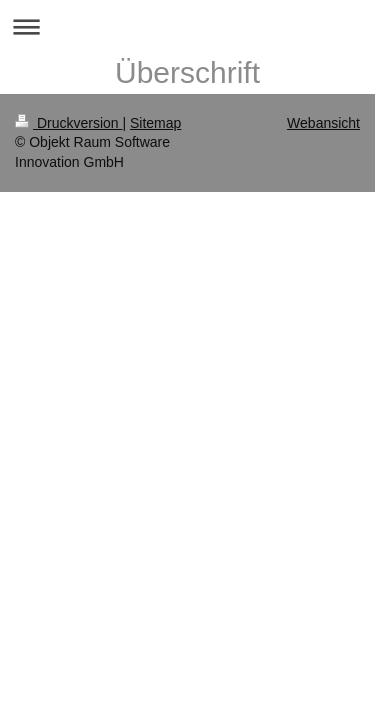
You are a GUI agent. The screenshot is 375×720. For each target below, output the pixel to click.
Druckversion (68, 123)
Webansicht (323, 123)
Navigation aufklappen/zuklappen (187, 26)
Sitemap (155, 123)
